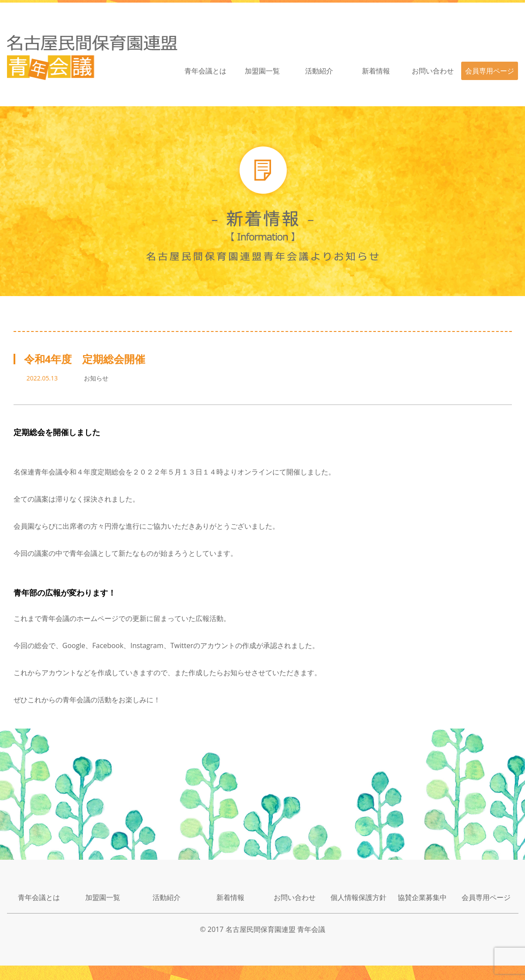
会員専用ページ (490, 71)
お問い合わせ (433, 71)
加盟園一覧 (262, 71)
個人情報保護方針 (358, 897)
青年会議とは (205, 71)
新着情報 (376, 71)
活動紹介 (319, 71)
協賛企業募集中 (422, 897)
